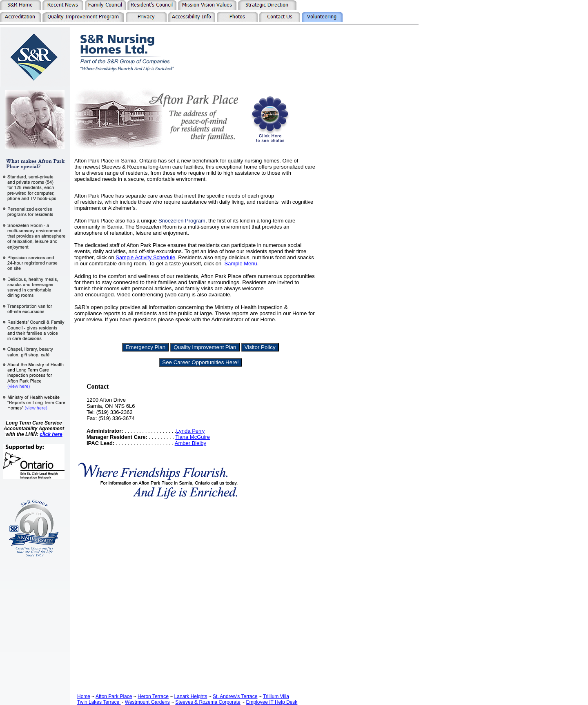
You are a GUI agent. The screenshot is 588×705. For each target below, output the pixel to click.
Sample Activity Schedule (145, 257)
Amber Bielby (190, 443)
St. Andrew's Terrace (235, 696)
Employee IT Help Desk (272, 702)
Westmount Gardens (147, 702)
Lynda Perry (191, 431)
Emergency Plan (145, 347)
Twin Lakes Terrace (99, 702)
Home (84, 696)
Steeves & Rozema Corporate (208, 702)
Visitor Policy (260, 347)
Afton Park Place (114, 696)
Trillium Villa (276, 696)
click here (51, 434)
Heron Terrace (153, 696)
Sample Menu (241, 264)
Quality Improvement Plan (205, 347)
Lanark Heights (191, 696)
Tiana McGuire (193, 437)
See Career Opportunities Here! (200, 362)
